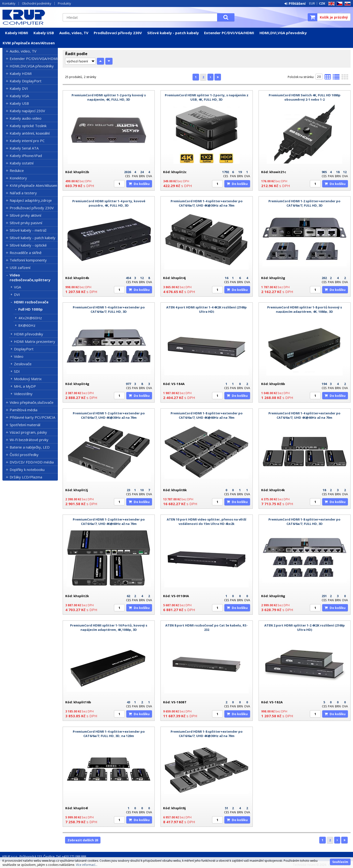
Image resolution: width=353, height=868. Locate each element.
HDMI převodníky (29, 334)
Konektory (18, 178)
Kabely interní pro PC (27, 141)
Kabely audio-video (26, 118)
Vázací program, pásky (28, 432)
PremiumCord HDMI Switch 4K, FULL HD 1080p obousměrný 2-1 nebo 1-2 (305, 97)
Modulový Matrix (28, 379)
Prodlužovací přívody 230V (118, 33)
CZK (322, 3)
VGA (17, 287)
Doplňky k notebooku (27, 470)
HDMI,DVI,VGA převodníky (283, 33)
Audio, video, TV (74, 33)
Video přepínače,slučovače (32, 402)
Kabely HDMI (17, 33)
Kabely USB (44, 33)
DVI (17, 294)
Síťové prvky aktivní (25, 215)
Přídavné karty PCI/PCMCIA (32, 417)
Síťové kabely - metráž (28, 230)
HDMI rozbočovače (31, 302)
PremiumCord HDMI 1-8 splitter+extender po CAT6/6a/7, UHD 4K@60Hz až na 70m (207, 415)
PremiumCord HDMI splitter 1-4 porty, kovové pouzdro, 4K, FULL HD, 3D (109, 203)
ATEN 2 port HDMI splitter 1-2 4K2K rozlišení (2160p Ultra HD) (305, 627)
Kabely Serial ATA (24, 148)
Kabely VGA (19, 96)
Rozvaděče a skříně (26, 253)
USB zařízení (20, 268)
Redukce (17, 170)
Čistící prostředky (24, 455)
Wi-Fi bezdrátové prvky (29, 440)
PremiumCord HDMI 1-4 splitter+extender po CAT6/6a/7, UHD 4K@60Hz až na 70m (304, 415)
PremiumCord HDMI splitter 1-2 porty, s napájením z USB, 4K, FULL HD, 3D (207, 97)
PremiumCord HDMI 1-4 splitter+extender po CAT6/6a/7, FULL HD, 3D (109, 309)
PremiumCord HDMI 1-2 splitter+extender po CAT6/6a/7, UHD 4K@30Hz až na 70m (109, 415)
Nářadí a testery (23, 193)
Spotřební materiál (25, 425)
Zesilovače (23, 364)
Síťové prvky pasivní (26, 223)
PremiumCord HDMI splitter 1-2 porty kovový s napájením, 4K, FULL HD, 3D (109, 97)
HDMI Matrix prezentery (35, 341)
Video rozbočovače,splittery (30, 277)
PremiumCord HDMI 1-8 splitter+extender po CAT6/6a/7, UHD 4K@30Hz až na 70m (207, 734)
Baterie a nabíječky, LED (30, 447)
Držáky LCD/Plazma (26, 477)
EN (331, 4)
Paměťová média (23, 410)
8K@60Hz (27, 325)
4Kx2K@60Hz (30, 318)
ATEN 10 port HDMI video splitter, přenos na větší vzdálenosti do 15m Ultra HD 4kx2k (206, 522)
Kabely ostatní (22, 163)
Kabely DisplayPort (26, 81)
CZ (339, 4)
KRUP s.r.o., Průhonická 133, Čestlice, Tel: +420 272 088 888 (44, 856)
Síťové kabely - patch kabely (173, 33)
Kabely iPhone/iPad (26, 156)
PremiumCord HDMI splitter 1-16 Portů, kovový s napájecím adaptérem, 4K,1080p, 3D (109, 627)
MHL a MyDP (25, 386)
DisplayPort (24, 349)
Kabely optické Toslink (28, 126)
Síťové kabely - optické (28, 245)
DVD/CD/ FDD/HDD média (32, 462)
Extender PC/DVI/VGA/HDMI (229, 33)
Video (19, 356)
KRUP (30, 17)
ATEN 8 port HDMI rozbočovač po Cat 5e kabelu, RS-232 (206, 627)
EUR (312, 3)
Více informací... (87, 865)
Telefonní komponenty (28, 260)
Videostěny (23, 394)
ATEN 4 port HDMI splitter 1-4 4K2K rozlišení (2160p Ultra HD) (206, 309)
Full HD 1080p (30, 309)
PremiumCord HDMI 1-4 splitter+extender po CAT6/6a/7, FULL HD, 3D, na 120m (109, 734)
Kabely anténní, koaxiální (30, 133)
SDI (17, 371)
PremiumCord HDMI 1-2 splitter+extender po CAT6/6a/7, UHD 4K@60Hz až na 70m (109, 522)
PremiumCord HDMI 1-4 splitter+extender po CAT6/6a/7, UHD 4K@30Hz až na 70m (207, 203)
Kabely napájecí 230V (27, 111)
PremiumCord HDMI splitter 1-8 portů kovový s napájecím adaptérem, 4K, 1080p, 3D (305, 309)
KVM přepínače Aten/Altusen (29, 43)
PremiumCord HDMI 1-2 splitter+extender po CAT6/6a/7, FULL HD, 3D (304, 203)
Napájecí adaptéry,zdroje (31, 200)
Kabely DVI (19, 88)
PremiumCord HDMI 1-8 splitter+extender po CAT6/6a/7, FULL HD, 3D (304, 522)
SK (347, 4)
